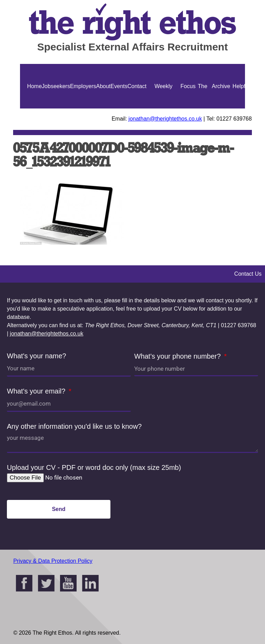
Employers (83, 86)
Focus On (188, 108)
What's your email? (37, 391)
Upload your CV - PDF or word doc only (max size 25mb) (94, 467)
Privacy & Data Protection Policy (53, 561)
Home (34, 86)
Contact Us (137, 108)
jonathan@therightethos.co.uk (165, 119)
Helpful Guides (241, 108)
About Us (104, 108)
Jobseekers (56, 86)
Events (119, 86)
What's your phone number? (178, 356)
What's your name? (37, 356)
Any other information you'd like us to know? (74, 426)
